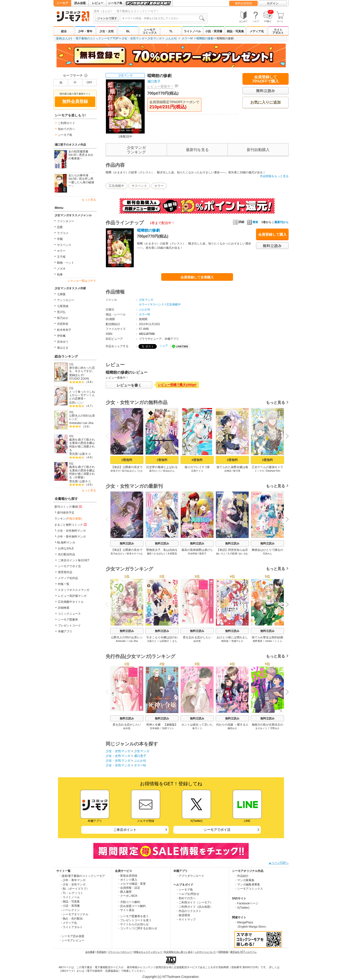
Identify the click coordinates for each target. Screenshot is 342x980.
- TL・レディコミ (72, 893)
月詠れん (267, 554)
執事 (60, 275)
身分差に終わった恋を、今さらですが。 (82, 370)
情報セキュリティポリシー (148, 952)
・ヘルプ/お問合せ (188, 894)
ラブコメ (63, 233)
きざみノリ (261, 728)
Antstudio (75, 423)
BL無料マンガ (66, 543)
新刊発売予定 (66, 513)
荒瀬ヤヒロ (237, 641)
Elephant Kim (273, 471)
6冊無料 (197, 460)
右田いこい (76, 403)
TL (171, 31)
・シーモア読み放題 (71, 936)
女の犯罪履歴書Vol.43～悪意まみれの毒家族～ (81, 155)
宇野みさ (275, 728)
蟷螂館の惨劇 (205, 38)
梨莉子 (203, 554)
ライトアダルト (278, 31)
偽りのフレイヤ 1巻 (197, 467)
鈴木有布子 (64, 330)
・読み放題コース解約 (132, 906)
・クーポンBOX (127, 896)
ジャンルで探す (107, 18)
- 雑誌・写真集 (70, 902)
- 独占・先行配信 (72, 919)
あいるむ (244, 554)
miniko (269, 641)
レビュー (98, 3)
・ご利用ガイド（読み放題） (194, 907)
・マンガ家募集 (244, 880)
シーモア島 (115, 3)
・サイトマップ (186, 920)
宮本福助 (155, 728)
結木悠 (197, 641)
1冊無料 (162, 460)
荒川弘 (61, 312)
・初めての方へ (186, 898)
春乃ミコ (197, 728)
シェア (164, 346)
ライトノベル (192, 31)
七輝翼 (61, 294)
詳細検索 (64, 608)
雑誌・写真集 (235, 31)
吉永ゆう (63, 342)
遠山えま (63, 348)
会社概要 (90, 952)
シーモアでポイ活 (69, 566)
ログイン (273, 3)
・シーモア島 (184, 890)
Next (285, 437)
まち (175, 641)
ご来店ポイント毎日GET (74, 560)
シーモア (62, 3)
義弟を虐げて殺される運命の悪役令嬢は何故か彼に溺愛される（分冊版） (82, 472)
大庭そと (152, 641)
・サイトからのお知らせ (133, 924)
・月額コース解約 (129, 902)
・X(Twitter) (242, 908)
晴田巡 (225, 641)
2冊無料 (127, 460)
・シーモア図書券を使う (133, 916)
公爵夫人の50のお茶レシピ (82, 417)
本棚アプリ (65, 631)
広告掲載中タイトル (71, 602)
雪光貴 (73, 454)
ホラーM (187, 38)
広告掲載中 (116, 186)
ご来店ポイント (125, 830)
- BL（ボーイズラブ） (75, 889)
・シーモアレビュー (71, 940)
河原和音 (63, 324)
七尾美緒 (63, 306)
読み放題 (80, 3)
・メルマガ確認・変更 (132, 884)
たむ (141, 471)
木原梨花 (172, 554)
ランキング (68, 519)
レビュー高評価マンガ (72, 596)
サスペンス (64, 245)
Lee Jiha (88, 423)
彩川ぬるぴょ (129, 471)
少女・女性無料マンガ (71, 531)
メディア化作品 (68, 578)
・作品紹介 (242, 876)
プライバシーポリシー (120, 952)
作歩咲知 (193, 554)
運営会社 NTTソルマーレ (243, 952)
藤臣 (149, 554)
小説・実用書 (214, 31)
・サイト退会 (126, 910)
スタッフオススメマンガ (74, 590)
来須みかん (169, 471)
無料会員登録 (243, 3)
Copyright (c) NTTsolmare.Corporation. (171, 977)
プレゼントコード (69, 626)
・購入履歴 (124, 892)
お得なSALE (66, 548)
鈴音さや (115, 471)
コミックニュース (69, 614)
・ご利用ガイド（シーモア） (194, 902)
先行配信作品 (66, 554)
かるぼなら (160, 554)
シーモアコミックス (150, 31)
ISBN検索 (223, 952)
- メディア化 (69, 923)
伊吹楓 (61, 336)
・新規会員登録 (127, 876)
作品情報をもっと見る (274, 176)
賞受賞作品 (65, 572)
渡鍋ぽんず (76, 375)
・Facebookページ (246, 903)
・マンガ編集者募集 (247, 884)
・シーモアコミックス (249, 889)
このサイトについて (205, 952)
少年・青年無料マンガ (71, 537)
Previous (109, 436)
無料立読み (127, 543)
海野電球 (257, 641)
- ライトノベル (70, 897)
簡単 (253, 222)
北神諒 (228, 471)
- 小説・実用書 (70, 906)
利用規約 (101, 952)
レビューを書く (129, 385)
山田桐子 (164, 641)
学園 (60, 239)
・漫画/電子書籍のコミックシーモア (82, 876)
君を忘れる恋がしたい (197, 637)
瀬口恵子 (154, 81)
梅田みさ (232, 728)
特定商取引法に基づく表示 (178, 952)
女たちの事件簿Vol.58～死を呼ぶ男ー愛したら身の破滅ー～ (81, 181)
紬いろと (221, 554)
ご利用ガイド (66, 123)
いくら (279, 641)
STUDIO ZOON (79, 379)
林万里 (237, 471)
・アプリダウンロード (190, 876)
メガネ (61, 269)
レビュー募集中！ (161, 86)
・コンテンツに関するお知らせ (137, 928)
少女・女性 (107, 31)
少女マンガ (155, 38)
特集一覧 (64, 584)
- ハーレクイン (70, 910)
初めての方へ (66, 129)
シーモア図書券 (68, 620)
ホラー (61, 251)
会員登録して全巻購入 (197, 277)
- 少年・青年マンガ (73, 880)
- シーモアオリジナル (75, 914)
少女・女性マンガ (133, 38)
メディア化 (257, 31)
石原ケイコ (197, 471)
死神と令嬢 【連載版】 (162, 725)
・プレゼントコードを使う (134, 920)
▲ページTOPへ (279, 863)
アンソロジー (66, 300)
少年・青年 (85, 31)
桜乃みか (63, 318)
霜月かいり (155, 471)
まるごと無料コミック (71, 525)
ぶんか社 (171, 38)
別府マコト (168, 728)
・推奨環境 (183, 915)
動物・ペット (66, 263)
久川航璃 (232, 554)
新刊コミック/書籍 (69, 506)
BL (128, 31)
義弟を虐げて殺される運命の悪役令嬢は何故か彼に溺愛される (82, 445)
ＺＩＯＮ (259, 471)
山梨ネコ (85, 454)
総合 (64, 31)
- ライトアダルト (72, 927)
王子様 (61, 257)
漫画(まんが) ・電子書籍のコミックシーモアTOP (87, 38)
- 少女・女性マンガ (73, 884)
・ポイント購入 (127, 880)
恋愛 (60, 227)
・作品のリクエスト (189, 911)
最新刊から (281, 222)
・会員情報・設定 (129, 888)
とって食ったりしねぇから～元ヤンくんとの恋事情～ (82, 395)
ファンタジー (66, 221)
